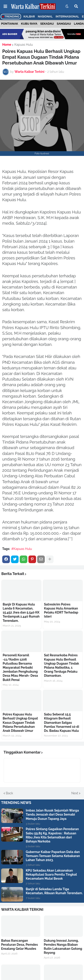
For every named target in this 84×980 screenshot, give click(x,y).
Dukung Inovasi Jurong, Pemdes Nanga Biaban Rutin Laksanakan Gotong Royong (63, 947)
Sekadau (47, 24)
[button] (5, 6)
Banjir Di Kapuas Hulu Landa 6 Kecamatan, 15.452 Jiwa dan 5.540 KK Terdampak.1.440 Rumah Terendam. (21, 613)
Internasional (67, 16)
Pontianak (10, 24)
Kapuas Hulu (24, 45)
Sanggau (64, 24)
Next (75, 793)
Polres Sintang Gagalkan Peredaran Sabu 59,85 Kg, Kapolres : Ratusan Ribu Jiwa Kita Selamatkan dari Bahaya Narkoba (52, 835)
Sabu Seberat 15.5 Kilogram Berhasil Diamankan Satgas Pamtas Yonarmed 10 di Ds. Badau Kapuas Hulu (62, 723)
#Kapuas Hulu (22, 549)
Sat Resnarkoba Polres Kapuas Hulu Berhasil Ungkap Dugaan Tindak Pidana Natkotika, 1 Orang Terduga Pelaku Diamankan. (62, 665)
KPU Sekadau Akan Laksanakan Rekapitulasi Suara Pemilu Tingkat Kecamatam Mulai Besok (51, 874)
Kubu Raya (29, 24)
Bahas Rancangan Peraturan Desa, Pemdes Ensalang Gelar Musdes (19, 945)
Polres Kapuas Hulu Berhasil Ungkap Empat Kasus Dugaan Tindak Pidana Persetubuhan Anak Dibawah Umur (20, 723)
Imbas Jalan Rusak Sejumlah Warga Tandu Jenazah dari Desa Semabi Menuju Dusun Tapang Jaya (52, 814)
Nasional (45, 16)
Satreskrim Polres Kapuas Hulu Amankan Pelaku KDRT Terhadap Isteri (61, 611)
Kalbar (29, 16)
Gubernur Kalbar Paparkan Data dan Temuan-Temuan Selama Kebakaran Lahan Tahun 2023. (53, 856)
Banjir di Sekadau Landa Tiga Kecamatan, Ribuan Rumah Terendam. (54, 891)
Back (9, 793)
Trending (11, 16)
